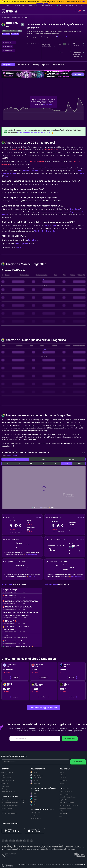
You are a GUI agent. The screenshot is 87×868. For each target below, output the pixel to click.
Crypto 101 (5, 775)
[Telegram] (7, 841)
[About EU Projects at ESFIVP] (9, 854)
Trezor (5, 176)
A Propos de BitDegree (66, 791)
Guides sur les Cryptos (8, 781)
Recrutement (63, 814)
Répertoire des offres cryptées (45, 231)
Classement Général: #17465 (9, 31)
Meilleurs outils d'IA (7, 808)
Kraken (28, 171)
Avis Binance (63, 778)
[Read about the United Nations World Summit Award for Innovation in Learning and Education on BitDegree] (79, 854)
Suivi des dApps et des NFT (9, 814)
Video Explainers (22, 244)
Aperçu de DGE (8, 65)
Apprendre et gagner (7, 772)
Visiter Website (79, 540)
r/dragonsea (7, 584)
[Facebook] (14, 841)
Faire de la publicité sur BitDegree (69, 805)
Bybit (23, 171)
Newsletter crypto (6, 778)
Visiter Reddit (80, 517)
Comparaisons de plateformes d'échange (13, 803)
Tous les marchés (23, 65)
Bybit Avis (62, 772)
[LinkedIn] (17, 841)
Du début (18, 247)
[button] (79, 11)
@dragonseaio (12, 456)
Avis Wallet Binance (36, 818)
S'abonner (78, 762)
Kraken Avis (63, 775)
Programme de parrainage (67, 803)
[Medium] (21, 841)
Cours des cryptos (7, 811)
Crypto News (33, 240)
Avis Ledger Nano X (36, 816)
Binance (35, 171)
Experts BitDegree (64, 794)
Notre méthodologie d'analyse (68, 797)
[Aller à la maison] (3, 18)
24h (64, 44)
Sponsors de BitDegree (66, 808)
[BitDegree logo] (8, 865)
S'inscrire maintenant (31, 554)
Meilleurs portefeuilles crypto (9, 805)
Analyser (15, 677)
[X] (3, 841)
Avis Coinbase (63, 781)
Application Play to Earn (8, 792)
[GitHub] (32, 841)
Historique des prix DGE (41, 65)
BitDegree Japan (64, 811)
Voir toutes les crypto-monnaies (43, 707)
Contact (62, 817)
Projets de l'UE (64, 800)
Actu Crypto (5, 783)
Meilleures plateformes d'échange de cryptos (14, 800)
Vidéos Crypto (5, 786)
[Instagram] (24, 841)
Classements (17, 18)
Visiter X (39, 517)
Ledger (81, 173)
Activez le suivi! (62, 37)
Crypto (8, 18)
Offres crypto (5, 789)
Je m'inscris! (70, 738)
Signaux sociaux (59, 65)
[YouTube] (10, 841)
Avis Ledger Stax (35, 813)
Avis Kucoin (63, 783)
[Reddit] (28, 841)
